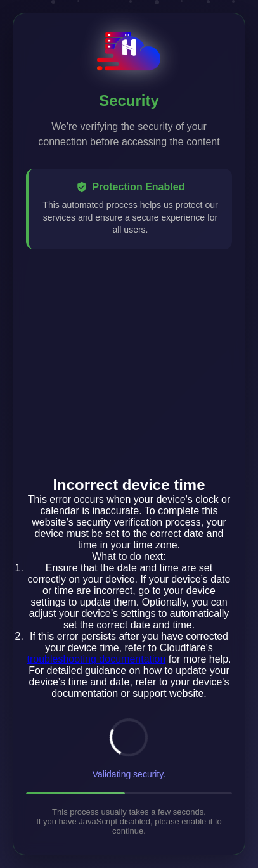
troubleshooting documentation (97, 659)
